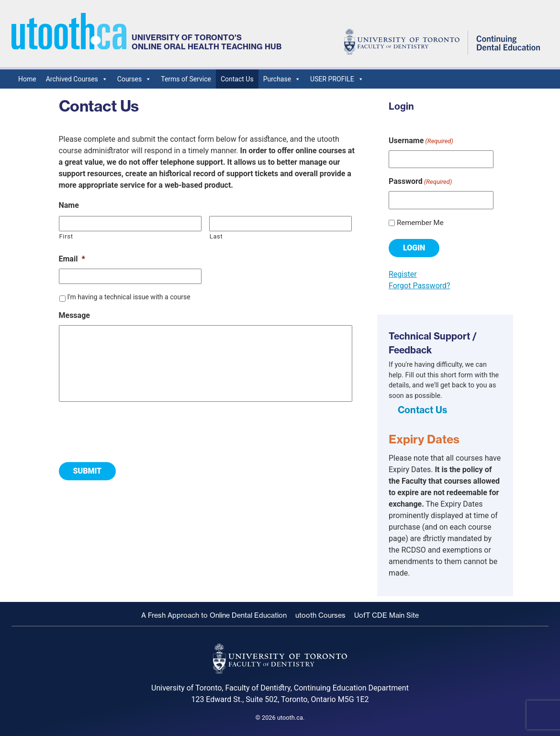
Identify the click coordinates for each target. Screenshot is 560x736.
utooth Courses (320, 615)
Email (72, 259)
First (66, 236)
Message (74, 315)
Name (69, 205)
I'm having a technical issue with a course (129, 297)
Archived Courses (77, 79)
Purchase (282, 79)
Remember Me (420, 223)
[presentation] (132, 428)
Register (403, 274)
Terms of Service (186, 79)
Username (421, 141)
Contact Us (237, 79)
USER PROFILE (337, 79)
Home (27, 79)
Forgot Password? (420, 286)
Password (420, 182)
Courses (134, 79)
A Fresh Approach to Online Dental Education (214, 615)
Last (216, 236)
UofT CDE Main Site (386, 615)
